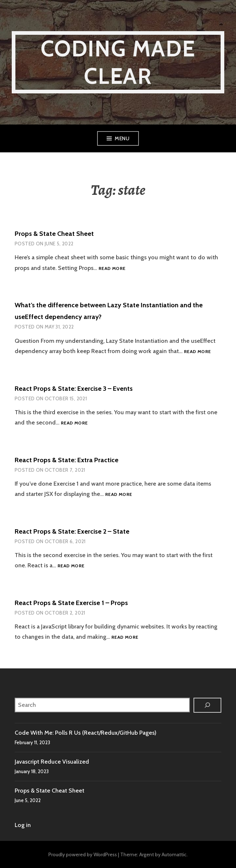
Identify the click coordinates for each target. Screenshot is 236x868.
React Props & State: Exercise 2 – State (72, 531)
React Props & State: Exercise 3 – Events (74, 389)
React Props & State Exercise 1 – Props (71, 603)
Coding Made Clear (118, 62)
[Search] (207, 705)
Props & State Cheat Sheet (54, 234)
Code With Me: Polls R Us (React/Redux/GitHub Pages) (86, 733)
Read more (112, 269)
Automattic (174, 854)
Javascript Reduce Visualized (52, 762)
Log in (23, 825)
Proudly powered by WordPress (83, 854)
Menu (122, 138)
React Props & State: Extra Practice (67, 460)
